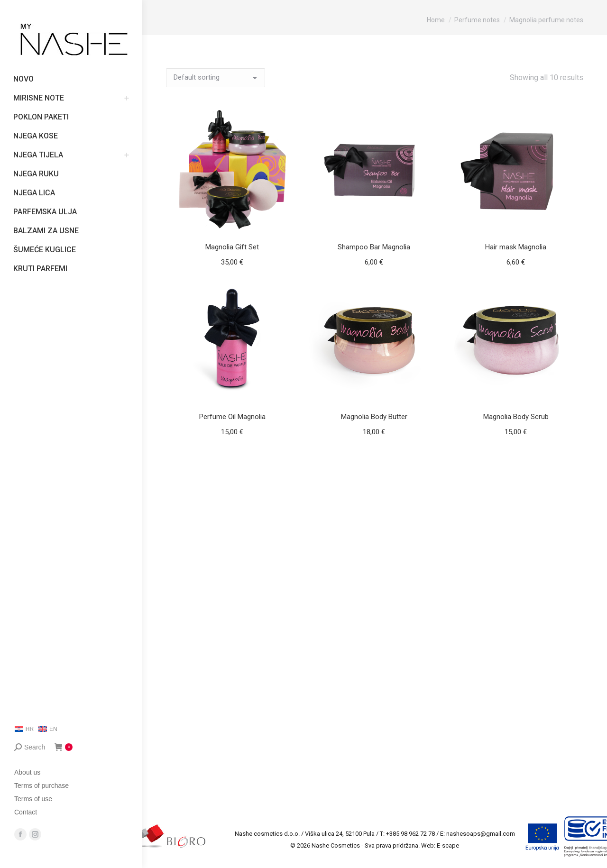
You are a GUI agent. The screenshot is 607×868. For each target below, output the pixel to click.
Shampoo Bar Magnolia (374, 247)
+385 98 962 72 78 (410, 834)
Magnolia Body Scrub (516, 417)
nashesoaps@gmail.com (481, 834)
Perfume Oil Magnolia (232, 417)
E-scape (448, 845)
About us (27, 772)
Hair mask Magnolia (516, 247)
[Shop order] (216, 78)
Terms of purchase (41, 786)
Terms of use (33, 799)
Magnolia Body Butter (374, 417)
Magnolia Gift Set (232, 247)
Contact (26, 812)
